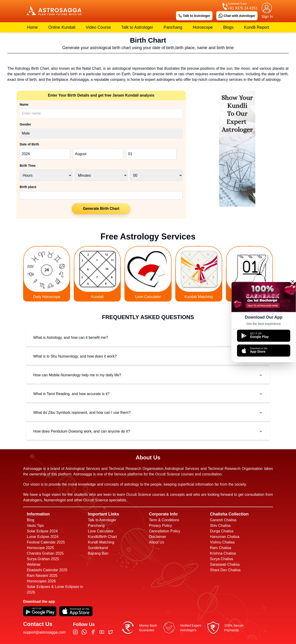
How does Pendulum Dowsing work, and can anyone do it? (148, 431)
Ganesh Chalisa (223, 520)
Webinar (34, 564)
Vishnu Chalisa (222, 542)
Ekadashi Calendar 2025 (47, 570)
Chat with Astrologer (237, 16)
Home (32, 27)
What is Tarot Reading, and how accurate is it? (148, 394)
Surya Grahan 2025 (43, 559)
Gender (25, 124)
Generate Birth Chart (101, 209)
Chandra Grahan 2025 (45, 553)
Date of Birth (29, 144)
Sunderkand (98, 548)
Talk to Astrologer (194, 16)
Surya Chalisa (222, 559)
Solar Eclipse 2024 (42, 531)
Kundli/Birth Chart (102, 537)
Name (24, 104)
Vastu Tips (35, 526)
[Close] (293, 281)
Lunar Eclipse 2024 (43, 537)
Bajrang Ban (98, 553)
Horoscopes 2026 (41, 581)
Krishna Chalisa (223, 553)
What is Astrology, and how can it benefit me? (148, 338)
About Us (157, 542)
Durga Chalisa (222, 531)
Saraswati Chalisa (225, 564)
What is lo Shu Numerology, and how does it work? (148, 356)
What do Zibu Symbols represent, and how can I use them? (148, 413)
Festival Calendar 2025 (46, 542)
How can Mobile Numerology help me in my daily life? (148, 375)
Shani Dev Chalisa (225, 570)
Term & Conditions (164, 520)
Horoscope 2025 (40, 548)
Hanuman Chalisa (225, 537)
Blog (31, 520)
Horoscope (203, 27)
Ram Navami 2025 (42, 576)
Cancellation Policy (165, 531)
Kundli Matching (101, 542)
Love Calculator (101, 531)
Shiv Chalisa (220, 526)
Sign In (267, 17)
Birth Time (28, 166)
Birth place (28, 187)
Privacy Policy (160, 526)
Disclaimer (158, 537)
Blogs (228, 27)
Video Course (98, 27)
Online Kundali (62, 27)
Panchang (173, 27)
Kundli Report (257, 27)
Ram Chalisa (221, 548)
